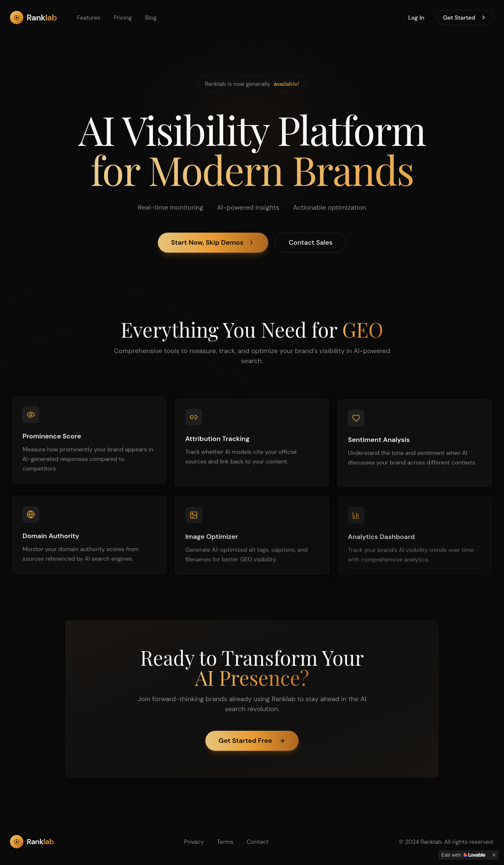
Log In (416, 18)
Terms (225, 842)
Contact (258, 842)
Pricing (123, 18)
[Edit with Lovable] (463, 855)
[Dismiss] (494, 855)
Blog (151, 18)
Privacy (194, 842)
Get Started (465, 18)
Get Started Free (252, 741)
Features (89, 18)
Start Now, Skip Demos (213, 243)
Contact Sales (311, 243)
